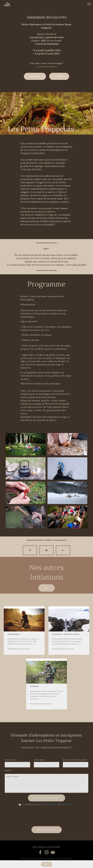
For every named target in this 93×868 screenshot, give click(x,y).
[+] (35, 654)
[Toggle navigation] (89, 4)
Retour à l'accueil (47, 836)
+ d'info (59, 76)
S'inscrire (35, 76)
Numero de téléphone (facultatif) (75, 762)
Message (8, 772)
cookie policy (68, 858)
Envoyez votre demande (47, 804)
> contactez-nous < (46, 66)
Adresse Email (39, 762)
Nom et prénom (11, 762)
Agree (47, 864)
